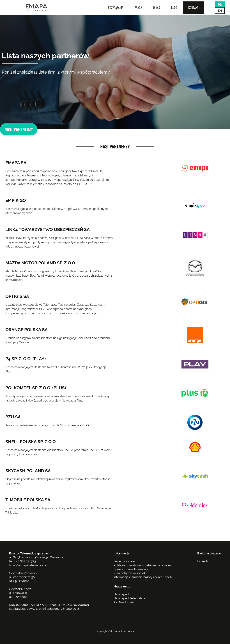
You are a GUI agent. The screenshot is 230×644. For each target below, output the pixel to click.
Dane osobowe (124, 561)
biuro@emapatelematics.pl (28, 565)
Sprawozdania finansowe (131, 569)
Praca (138, 7)
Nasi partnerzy (19, 129)
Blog (174, 7)
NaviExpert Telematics (129, 598)
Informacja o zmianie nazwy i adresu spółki (143, 577)
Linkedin (203, 561)
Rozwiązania (116, 7)
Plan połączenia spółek (130, 573)
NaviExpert (121, 594)
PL (220, 4)
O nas (157, 7)
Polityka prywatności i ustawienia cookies (142, 565)
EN (220, 11)
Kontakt (193, 7)
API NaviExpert (124, 602)
